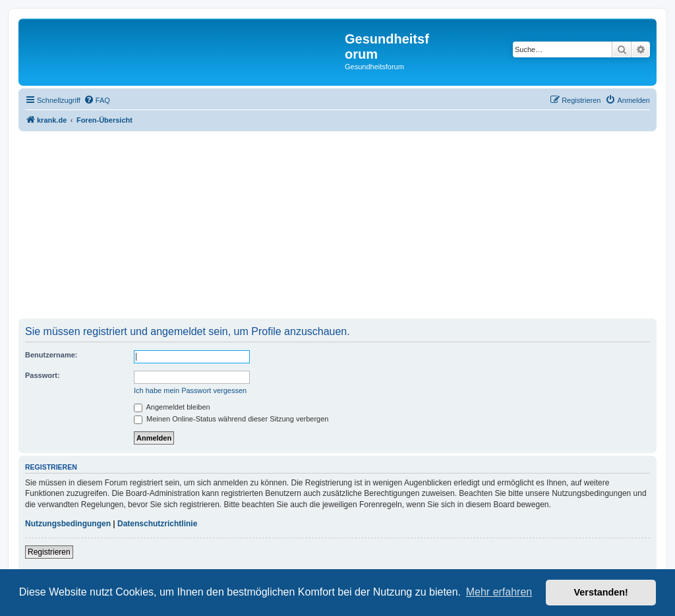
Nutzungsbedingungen (68, 524)
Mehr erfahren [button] (499, 592)
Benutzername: (51, 355)
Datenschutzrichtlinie (157, 524)
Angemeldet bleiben (172, 407)
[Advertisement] (337, 226)
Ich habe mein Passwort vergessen (190, 390)
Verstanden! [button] (601, 592)
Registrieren (49, 552)
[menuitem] (97, 100)
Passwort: (43, 375)
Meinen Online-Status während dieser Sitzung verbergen (231, 419)
